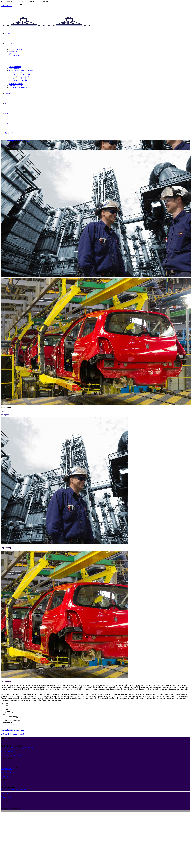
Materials (17, 141)
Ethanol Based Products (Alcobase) (23, 71)
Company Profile (15, 49)
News (7, 113)
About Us (8, 43)
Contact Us (9, 133)
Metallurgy (25, 141)
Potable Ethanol (15, 67)
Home (7, 33)
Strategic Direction (16, 51)
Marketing (9, 93)
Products (8, 61)
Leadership (13, 53)
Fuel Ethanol (14, 69)
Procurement (14, 55)
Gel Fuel (16, 82)
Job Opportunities (12, 123)
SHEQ (7, 103)
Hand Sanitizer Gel (20, 80)
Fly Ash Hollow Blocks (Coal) (20, 88)
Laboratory (9, 141)
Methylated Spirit (19, 78)
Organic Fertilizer (16, 86)
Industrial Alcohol (16, 84)
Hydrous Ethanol (19, 72)
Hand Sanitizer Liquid (21, 74)
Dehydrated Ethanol (21, 76)
